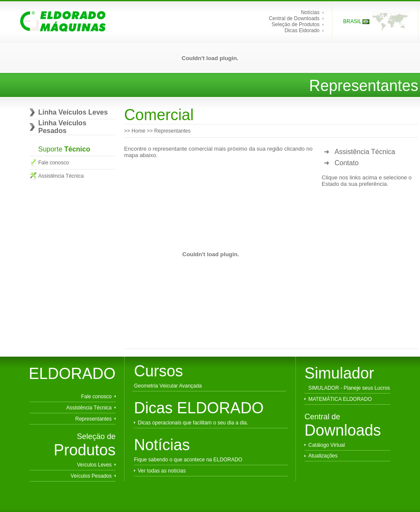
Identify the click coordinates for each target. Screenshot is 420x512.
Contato (347, 163)
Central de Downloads (294, 18)
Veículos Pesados (91, 476)
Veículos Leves (94, 465)
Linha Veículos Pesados (62, 127)
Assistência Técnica (365, 152)
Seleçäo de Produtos (296, 24)
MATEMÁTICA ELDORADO (340, 399)
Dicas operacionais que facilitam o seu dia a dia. (193, 423)
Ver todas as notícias (162, 471)
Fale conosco (53, 163)
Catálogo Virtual (327, 445)
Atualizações (323, 456)
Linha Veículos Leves (73, 112)
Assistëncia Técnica (61, 176)
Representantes (93, 419)
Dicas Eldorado (302, 30)
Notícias (310, 12)
